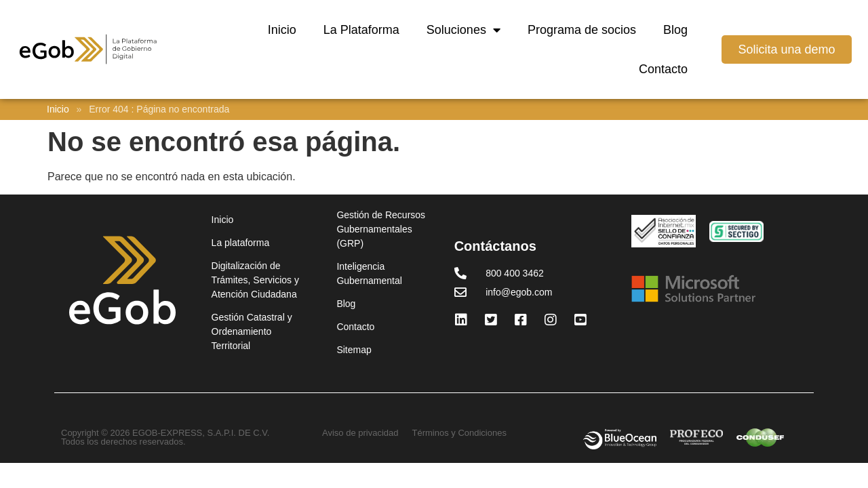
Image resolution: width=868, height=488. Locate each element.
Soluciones (463, 30)
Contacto (663, 69)
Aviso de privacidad (360, 433)
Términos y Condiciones (459, 433)
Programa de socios (582, 30)
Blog (675, 30)
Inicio (282, 30)
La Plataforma (361, 30)
